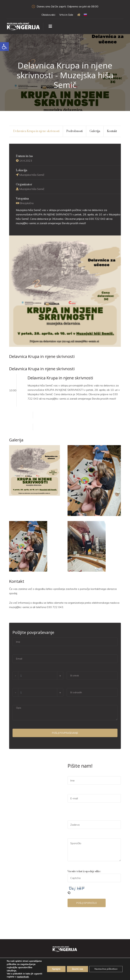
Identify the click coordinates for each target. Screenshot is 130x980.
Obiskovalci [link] (48, 15)
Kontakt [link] (112, 131)
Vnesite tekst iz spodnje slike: (84, 871)
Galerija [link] (95, 131)
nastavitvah (23, 977)
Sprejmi (56, 969)
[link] (4, 47)
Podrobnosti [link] (74, 131)
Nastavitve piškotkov (106, 969)
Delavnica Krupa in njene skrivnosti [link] (36, 131)
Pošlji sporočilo (87, 903)
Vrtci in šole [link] (66, 15)
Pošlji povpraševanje (65, 733)
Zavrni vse (77, 969)
